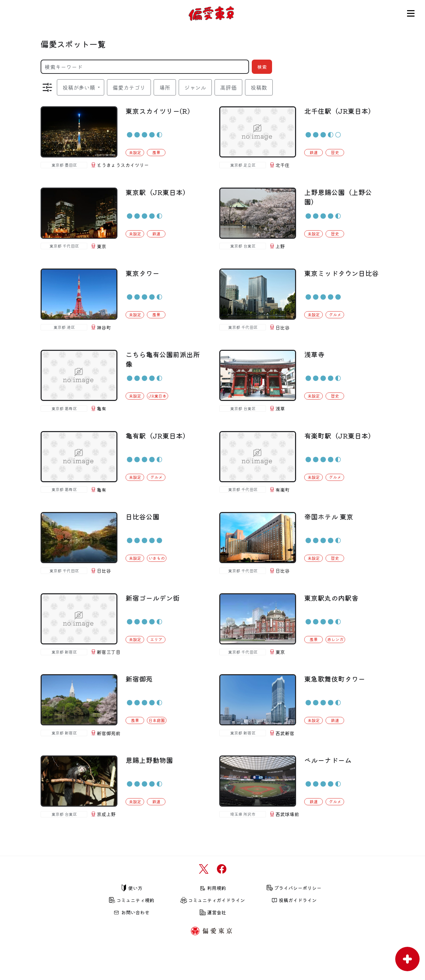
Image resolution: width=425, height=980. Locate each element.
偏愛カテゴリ (129, 87)
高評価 (228, 87)
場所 (165, 87)
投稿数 (259, 87)
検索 (262, 67)
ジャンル (195, 87)
